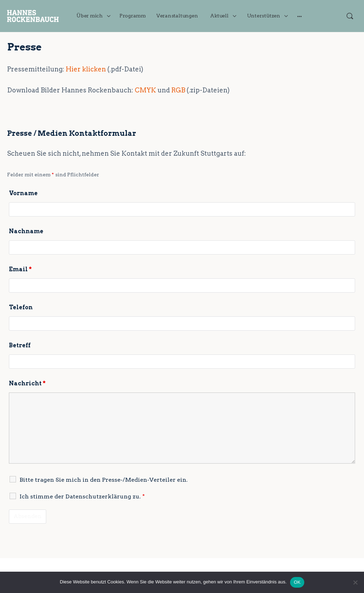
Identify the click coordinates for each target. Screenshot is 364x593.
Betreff (20, 345)
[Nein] (355, 582)
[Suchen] (350, 16)
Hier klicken (86, 69)
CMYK (145, 90)
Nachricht (27, 383)
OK (297, 582)
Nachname (26, 231)
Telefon (21, 307)
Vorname (23, 193)
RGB (178, 90)
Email (20, 269)
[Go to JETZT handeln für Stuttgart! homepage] (33, 15)
